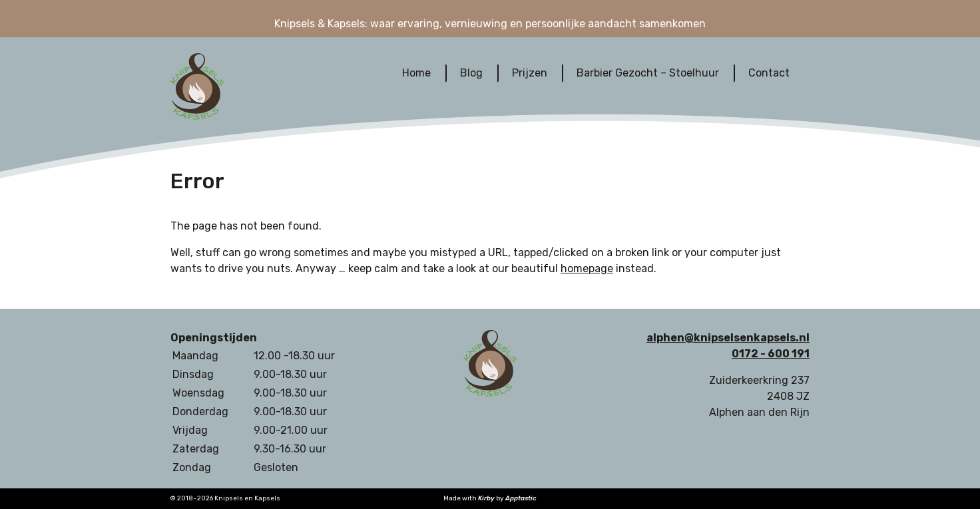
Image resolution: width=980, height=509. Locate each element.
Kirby (486, 498)
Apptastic (521, 498)
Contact (769, 73)
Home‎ (416, 73)
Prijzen (530, 73)
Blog (471, 73)
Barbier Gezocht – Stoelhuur (648, 73)
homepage (587, 268)
